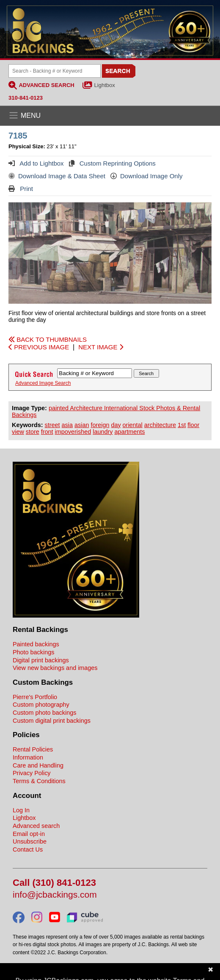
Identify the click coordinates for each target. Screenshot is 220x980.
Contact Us (28, 849)
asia (67, 425)
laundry (103, 432)
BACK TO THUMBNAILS (48, 339)
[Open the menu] (110, 116)
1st (182, 425)
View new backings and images (55, 668)
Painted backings (36, 644)
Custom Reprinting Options (112, 163)
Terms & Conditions (39, 781)
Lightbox (105, 85)
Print (21, 189)
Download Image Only (147, 176)
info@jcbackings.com (55, 895)
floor (193, 425)
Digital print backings (41, 660)
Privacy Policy (32, 773)
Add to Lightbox (36, 163)
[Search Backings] (55, 71)
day (116, 425)
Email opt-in (29, 834)
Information (28, 757)
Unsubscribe (30, 841)
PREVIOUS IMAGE (39, 347)
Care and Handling (38, 765)
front (47, 432)
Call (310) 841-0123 (54, 883)
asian (82, 425)
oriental (133, 425)
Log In (21, 810)
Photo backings (33, 652)
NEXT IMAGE (100, 347)
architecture (160, 425)
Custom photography (41, 705)
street (52, 425)
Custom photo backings (44, 713)
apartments (129, 432)
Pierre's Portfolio (35, 697)
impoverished (73, 432)
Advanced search (36, 826)
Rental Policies (33, 749)
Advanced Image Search (43, 383)
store (33, 432)
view (18, 432)
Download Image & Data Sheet (57, 176)
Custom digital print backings (52, 721)
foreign (100, 425)
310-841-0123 (26, 98)
